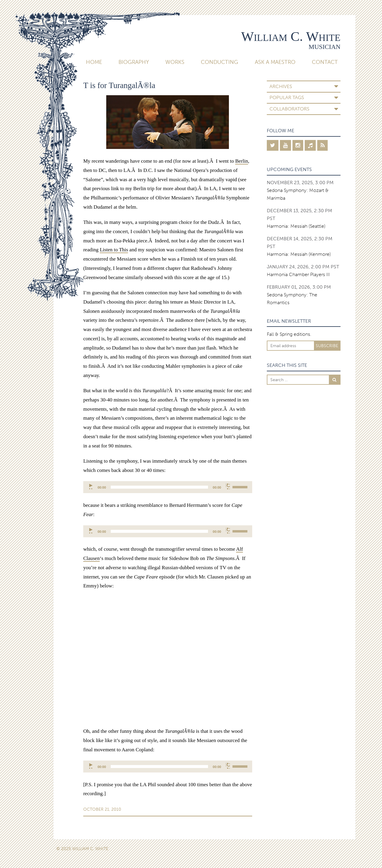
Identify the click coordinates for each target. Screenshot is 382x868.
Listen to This (114, 250)
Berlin (242, 161)
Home (94, 62)
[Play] (91, 486)
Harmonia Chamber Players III (298, 274)
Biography (134, 62)
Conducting (220, 62)
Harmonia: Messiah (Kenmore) (299, 254)
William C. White (291, 36)
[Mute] (228, 486)
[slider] (159, 487)
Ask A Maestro (275, 62)
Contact (325, 62)
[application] (168, 487)
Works (175, 62)
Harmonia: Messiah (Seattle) (296, 226)
